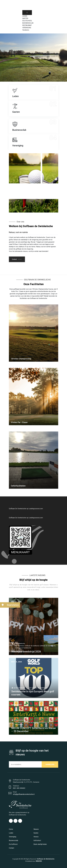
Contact (11, 848)
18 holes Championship (21, 359)
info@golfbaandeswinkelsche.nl (24, 794)
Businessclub (13, 840)
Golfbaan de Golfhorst (32, 646)
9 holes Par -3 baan (19, 422)
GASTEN (25, 18)
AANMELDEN (50, 764)
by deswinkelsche (18, 644)
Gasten (36, 833)
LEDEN (25, 16)
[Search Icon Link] (23, 32)
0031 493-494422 (19, 788)
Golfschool (37, 840)
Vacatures (26, 30)
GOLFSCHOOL (27, 21)
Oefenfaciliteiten (18, 486)
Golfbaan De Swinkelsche (24, 483)
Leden (11, 833)
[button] (3, 605)
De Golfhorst (13, 844)
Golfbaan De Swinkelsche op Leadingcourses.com (26, 509)
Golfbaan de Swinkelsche (34, 195)
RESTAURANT (27, 25)
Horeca (36, 837)
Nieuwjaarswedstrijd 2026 (26, 652)
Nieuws (36, 829)
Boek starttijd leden (40, 844)
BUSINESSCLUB (28, 23)
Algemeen (21, 646)
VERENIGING (27, 28)
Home (11, 829)
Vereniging (13, 837)
